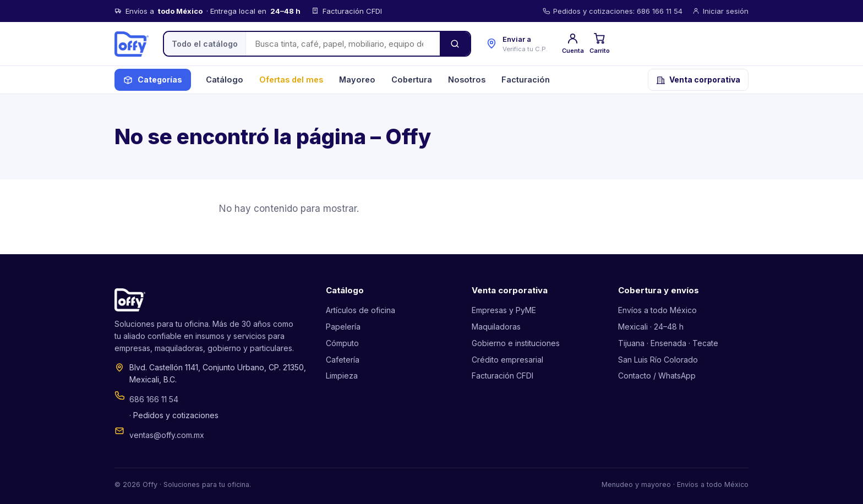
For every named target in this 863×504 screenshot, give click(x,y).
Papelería (343, 327)
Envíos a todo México (657, 310)
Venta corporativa (698, 80)
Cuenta (573, 43)
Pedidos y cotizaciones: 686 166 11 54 (613, 11)
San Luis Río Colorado (658, 360)
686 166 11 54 (154, 399)
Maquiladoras (496, 327)
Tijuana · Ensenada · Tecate (668, 343)
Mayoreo (357, 80)
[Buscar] (455, 44)
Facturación (526, 80)
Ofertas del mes (291, 80)
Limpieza (342, 376)
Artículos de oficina (361, 310)
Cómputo (342, 343)
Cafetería (343, 360)
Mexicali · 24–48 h (651, 327)
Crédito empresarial (507, 360)
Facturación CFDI (502, 376)
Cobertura (412, 80)
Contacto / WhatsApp (657, 376)
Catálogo (225, 80)
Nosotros (467, 80)
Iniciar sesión (720, 11)
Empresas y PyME (504, 310)
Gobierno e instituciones (516, 343)
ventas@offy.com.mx (167, 435)
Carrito (600, 43)
